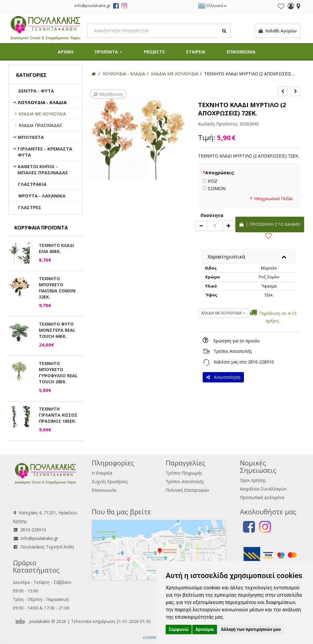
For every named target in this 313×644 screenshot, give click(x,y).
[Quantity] (215, 226)
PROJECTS (154, 52)
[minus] (201, 226)
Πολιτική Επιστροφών (188, 490)
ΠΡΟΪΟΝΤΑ (109, 52)
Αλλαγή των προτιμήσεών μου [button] (251, 629)
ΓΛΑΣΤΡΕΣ (30, 207)
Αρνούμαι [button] (205, 629)
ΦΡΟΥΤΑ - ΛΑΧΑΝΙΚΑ (42, 196)
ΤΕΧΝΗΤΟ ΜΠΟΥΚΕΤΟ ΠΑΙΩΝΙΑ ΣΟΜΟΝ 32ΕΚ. (57, 288)
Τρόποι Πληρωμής (184, 473)
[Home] (94, 74)
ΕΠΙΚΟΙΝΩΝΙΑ (241, 52)
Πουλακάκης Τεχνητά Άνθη (47, 547)
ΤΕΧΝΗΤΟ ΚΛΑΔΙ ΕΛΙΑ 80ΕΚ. (56, 248)
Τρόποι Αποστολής (233, 351)
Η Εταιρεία (102, 473)
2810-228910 (261, 362)
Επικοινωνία (104, 490)
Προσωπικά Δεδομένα (262, 497)
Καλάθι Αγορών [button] (277, 31)
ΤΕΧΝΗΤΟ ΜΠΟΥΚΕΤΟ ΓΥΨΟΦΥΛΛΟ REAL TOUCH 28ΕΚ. (58, 373)
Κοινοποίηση (223, 377)
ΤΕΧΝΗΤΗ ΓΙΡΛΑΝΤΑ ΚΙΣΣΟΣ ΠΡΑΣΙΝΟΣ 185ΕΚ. (58, 415)
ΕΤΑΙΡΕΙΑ (196, 52)
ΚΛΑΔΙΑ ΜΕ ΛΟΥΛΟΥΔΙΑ (42, 114)
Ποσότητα (212, 215)
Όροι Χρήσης (253, 480)
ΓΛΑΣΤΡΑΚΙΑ (32, 184)
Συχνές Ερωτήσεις (110, 481)
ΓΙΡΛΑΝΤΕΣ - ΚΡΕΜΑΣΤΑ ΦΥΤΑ (45, 152)
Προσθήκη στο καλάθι (270, 224)
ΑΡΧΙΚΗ (66, 52)
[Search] (159, 31)
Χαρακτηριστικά (226, 257)
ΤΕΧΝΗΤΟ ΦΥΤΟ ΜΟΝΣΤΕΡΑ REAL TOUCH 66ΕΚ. (57, 330)
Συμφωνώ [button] (179, 629)
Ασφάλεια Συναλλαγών (263, 489)
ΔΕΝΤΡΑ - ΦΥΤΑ (36, 91)
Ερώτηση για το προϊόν (237, 341)
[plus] (229, 226)
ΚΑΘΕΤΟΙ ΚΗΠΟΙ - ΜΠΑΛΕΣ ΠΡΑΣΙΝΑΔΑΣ (43, 169)
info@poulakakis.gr (39, 538)
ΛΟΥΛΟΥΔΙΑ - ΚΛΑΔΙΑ (42, 102)
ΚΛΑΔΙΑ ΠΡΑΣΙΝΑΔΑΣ (40, 125)
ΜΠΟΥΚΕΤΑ (31, 137)
